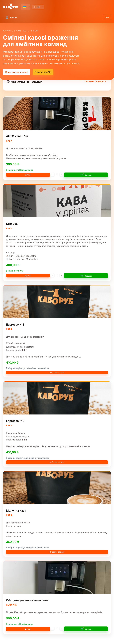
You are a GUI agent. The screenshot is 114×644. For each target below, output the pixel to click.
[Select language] (26, 7)
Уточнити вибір (43, 72)
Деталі (28, 175)
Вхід (107, 17)
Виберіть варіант (57, 373)
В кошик (86, 175)
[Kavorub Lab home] (11, 6)
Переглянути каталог (17, 72)
